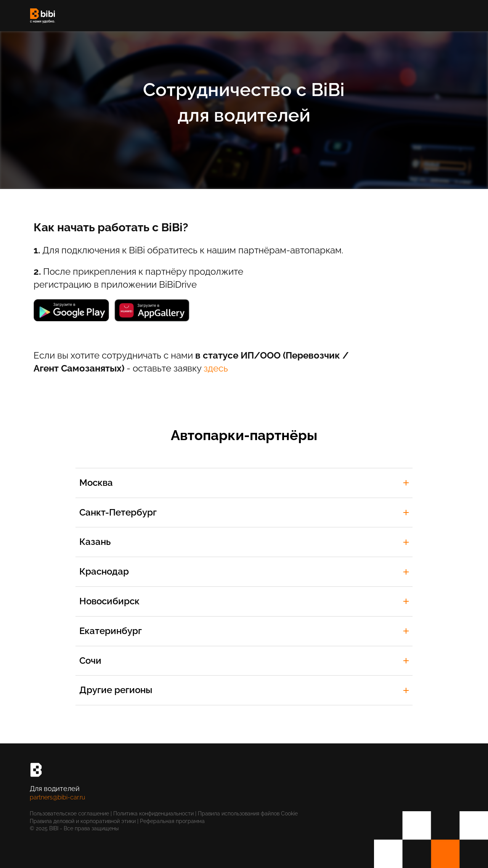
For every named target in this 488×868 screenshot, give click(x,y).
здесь (216, 368)
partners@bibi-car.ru (57, 797)
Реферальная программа (172, 821)
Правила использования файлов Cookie (249, 814)
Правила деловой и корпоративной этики (83, 821)
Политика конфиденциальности (153, 814)
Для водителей (55, 789)
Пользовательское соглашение (69, 814)
